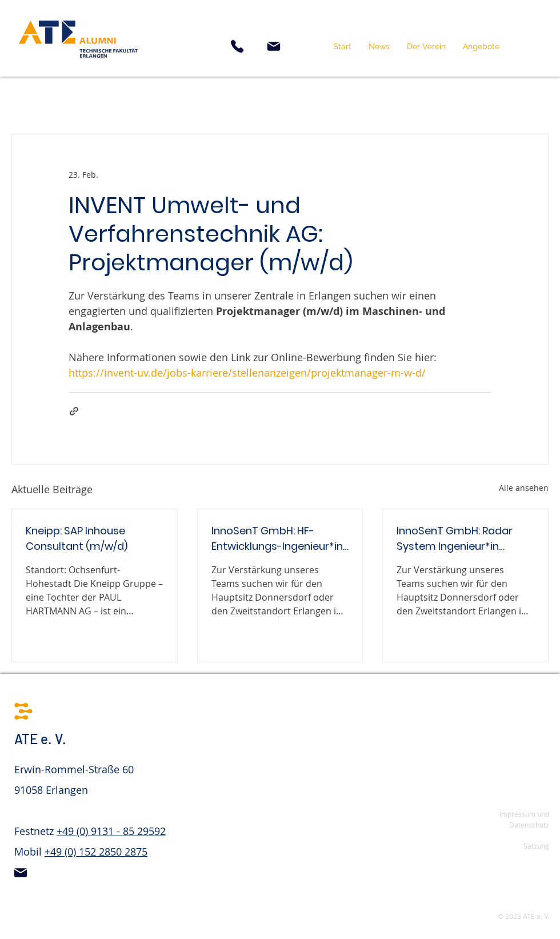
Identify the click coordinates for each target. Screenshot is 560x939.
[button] (426, 46)
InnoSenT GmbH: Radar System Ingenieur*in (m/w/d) (455, 539)
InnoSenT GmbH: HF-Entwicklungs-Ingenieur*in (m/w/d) (277, 539)
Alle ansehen (524, 488)
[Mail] (274, 46)
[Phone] (237, 46)
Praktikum (175, 99)
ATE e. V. (40, 739)
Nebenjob (109, 99)
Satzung (536, 846)
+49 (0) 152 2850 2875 (96, 852)
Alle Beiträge (38, 99)
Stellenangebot (377, 99)
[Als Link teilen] (74, 411)
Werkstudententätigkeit (271, 99)
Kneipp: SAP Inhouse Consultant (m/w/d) (77, 538)
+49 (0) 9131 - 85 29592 (111, 831)
